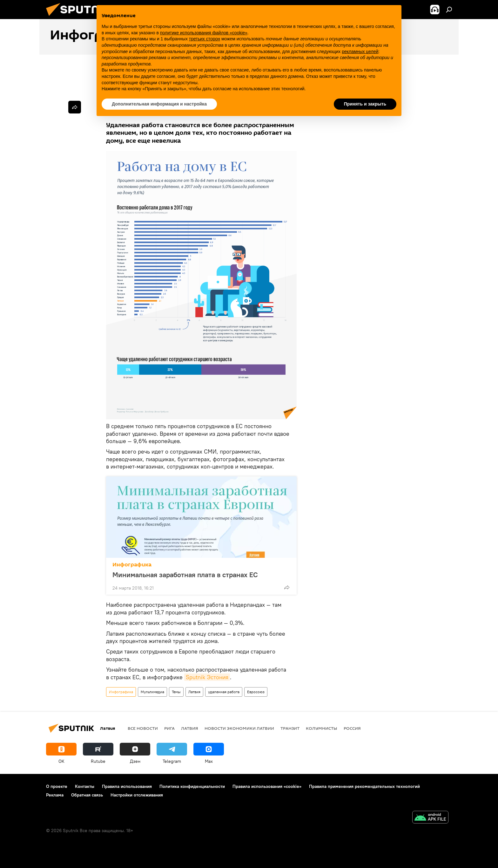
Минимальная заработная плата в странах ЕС (192, 575)
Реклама (55, 795)
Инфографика (132, 565)
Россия (352, 728)
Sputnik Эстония (207, 677)
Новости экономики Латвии (239, 728)
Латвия (194, 692)
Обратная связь (87, 795)
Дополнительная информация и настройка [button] (159, 104)
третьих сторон (205, 39)
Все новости (143, 728)
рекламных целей (360, 51)
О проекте (57, 786)
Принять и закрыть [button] (365, 104)
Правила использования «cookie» (267, 786)
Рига (169, 728)
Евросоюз (256, 692)
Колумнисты (322, 728)
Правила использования (127, 786)
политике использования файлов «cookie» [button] (204, 33)
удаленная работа (224, 692)
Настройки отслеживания (137, 795)
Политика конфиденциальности (192, 786)
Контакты (85, 786)
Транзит (290, 728)
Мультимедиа (152, 692)
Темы (176, 692)
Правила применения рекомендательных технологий (364, 786)
